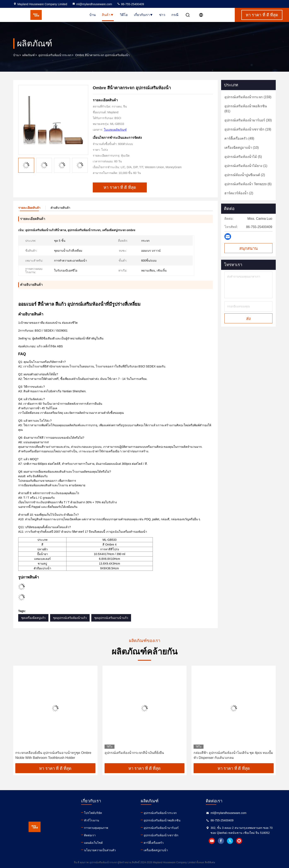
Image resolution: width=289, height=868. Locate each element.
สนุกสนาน (249, 248)
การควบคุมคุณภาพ (96, 828)
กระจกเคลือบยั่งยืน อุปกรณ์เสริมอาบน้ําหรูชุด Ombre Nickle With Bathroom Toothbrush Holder (53, 755)
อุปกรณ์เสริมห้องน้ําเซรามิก (161, 835)
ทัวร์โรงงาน (92, 820)
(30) (248, 120)
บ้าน (93, 15)
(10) (242, 148)
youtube (212, 841)
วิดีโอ (124, 15)
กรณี (175, 15)
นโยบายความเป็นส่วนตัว (100, 850)
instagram (239, 841)
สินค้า (108, 15)
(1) (246, 166)
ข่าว (162, 15)
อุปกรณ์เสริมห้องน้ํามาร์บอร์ (161, 828)
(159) (248, 97)
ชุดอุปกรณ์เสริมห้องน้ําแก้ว (70, 618)
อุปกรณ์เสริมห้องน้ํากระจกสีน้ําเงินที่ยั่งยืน (134, 753)
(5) (243, 157)
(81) (246, 109)
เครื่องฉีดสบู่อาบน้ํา (156, 850)
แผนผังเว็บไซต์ (93, 843)
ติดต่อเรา (90, 835)
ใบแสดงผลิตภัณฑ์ (115, 130)
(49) (239, 138)
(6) (248, 184)
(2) (245, 175)
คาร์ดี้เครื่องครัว (154, 843)
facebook (221, 841)
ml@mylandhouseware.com (92, 4)
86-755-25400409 (130, 4)
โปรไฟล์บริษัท (93, 813)
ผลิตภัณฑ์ (29, 55)
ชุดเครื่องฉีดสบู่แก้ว (33, 618)
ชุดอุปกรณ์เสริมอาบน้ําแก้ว (111, 618)
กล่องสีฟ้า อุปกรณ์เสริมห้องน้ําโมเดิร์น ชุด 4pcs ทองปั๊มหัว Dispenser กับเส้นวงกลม (233, 755)
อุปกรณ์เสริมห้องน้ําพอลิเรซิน (162, 820)
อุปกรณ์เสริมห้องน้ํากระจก (55, 55)
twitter (230, 841)
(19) (248, 129)
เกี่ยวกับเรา (143, 15)
